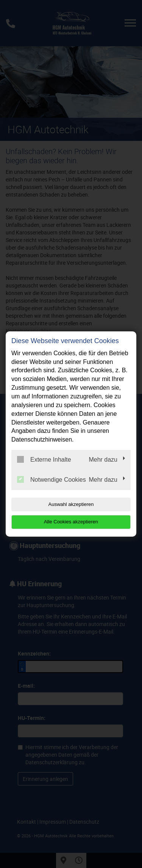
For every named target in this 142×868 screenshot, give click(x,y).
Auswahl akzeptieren (71, 504)
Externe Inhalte (44, 459)
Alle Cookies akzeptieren (71, 522)
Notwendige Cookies (51, 479)
